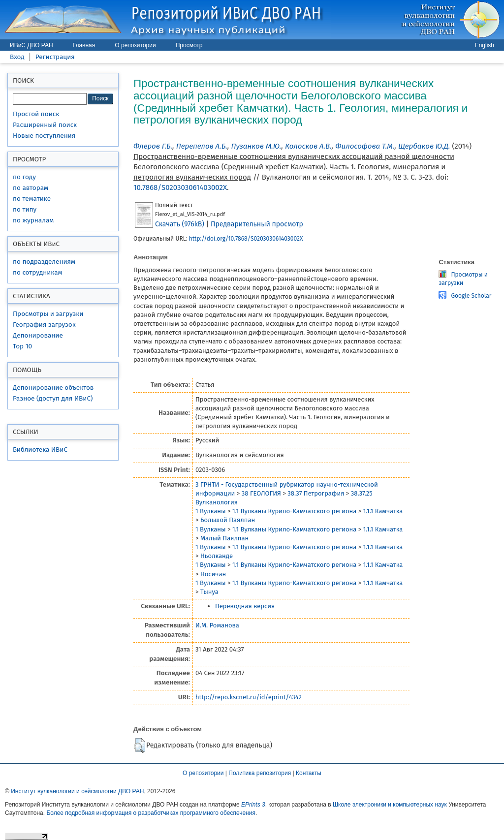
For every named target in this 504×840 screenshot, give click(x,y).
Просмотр (189, 45)
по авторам (31, 188)
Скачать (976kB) (180, 224)
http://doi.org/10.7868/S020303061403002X (246, 239)
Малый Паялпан (224, 538)
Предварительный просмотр (257, 224)
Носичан (213, 574)
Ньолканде (217, 556)
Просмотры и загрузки (48, 314)
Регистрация (55, 57)
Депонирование (38, 335)
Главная (84, 45)
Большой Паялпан (228, 520)
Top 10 (22, 346)
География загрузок (44, 325)
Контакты (309, 773)
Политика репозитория (260, 773)
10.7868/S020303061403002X (180, 187)
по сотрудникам (38, 272)
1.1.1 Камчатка (383, 511)
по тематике (32, 199)
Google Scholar (471, 296)
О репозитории (135, 45)
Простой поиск (36, 114)
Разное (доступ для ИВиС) (53, 398)
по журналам (33, 220)
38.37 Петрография (316, 493)
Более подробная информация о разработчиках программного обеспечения (151, 813)
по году (24, 177)
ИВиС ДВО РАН (31, 45)
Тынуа (209, 592)
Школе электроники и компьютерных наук (390, 805)
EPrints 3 (253, 805)
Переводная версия (245, 606)
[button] (140, 746)
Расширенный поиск (45, 125)
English (485, 45)
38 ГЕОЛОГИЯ (261, 493)
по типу (25, 209)
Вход (17, 57)
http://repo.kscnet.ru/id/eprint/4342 (249, 697)
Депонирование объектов (53, 388)
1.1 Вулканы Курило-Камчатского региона (294, 511)
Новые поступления (44, 136)
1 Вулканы (211, 511)
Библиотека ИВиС (40, 450)
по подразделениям (44, 262)
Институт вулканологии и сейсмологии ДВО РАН (77, 791)
